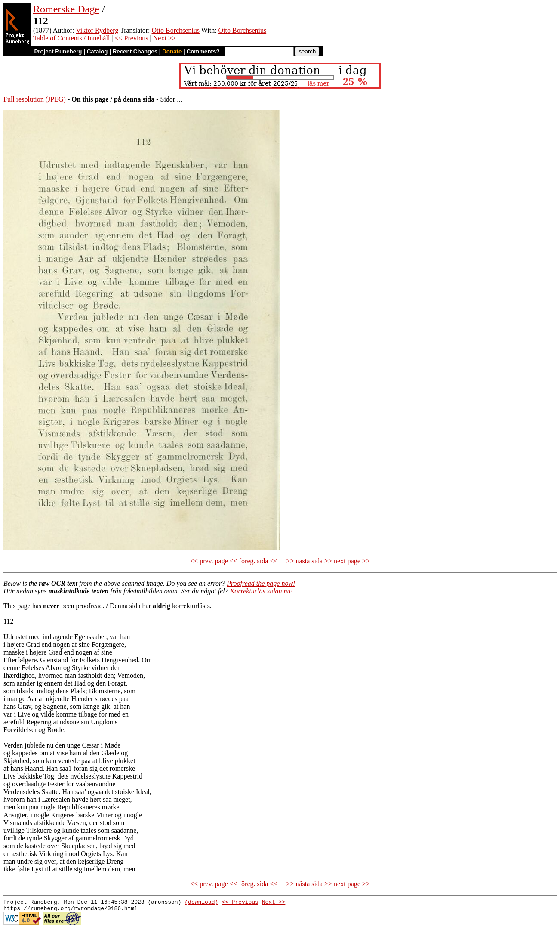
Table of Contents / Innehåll (71, 38)
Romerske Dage (66, 9)
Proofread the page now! (261, 583)
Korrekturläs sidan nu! (262, 591)
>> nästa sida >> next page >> (328, 561)
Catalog (97, 51)
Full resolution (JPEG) (35, 99)
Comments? (203, 51)
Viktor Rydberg (97, 30)
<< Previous (132, 38)
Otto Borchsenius (176, 30)
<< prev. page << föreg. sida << (234, 561)
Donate (172, 51)
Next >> (165, 38)
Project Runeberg (58, 51)
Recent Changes (135, 51)
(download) (201, 903)
